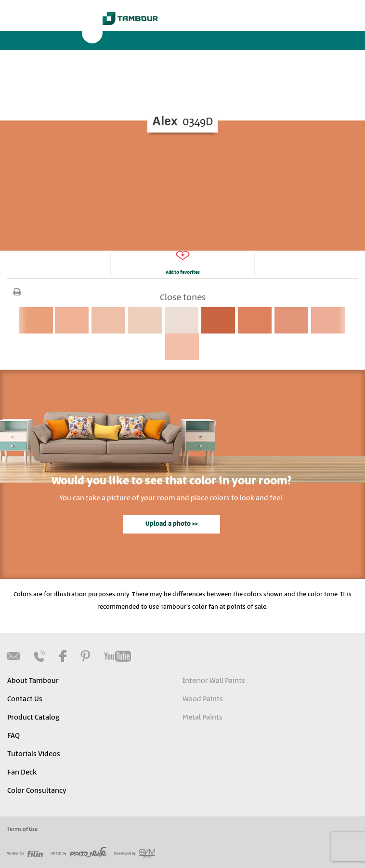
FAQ (13, 736)
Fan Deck (22, 773)
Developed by (135, 854)
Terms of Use (22, 829)
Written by (25, 854)
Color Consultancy (37, 791)
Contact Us (25, 699)
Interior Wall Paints (214, 681)
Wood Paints (203, 699)
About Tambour (33, 681)
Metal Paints (202, 718)
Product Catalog (33, 718)
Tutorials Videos (34, 754)
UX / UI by (78, 854)
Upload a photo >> (172, 524)
